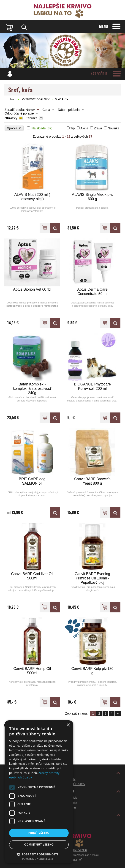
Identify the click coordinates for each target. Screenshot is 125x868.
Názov (30, 110)
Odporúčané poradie (19, 113)
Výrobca (14, 128)
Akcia (84, 128)
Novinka (113, 128)
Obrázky (11, 118)
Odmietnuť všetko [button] (39, 845)
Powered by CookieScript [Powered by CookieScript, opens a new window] (39, 859)
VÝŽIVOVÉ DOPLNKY (36, 99)
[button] (39, 854)
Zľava (98, 128)
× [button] (68, 725)
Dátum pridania (69, 110)
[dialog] (39, 792)
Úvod (12, 99)
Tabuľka (32, 118)
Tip (72, 128)
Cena (46, 110)
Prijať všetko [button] (39, 833)
